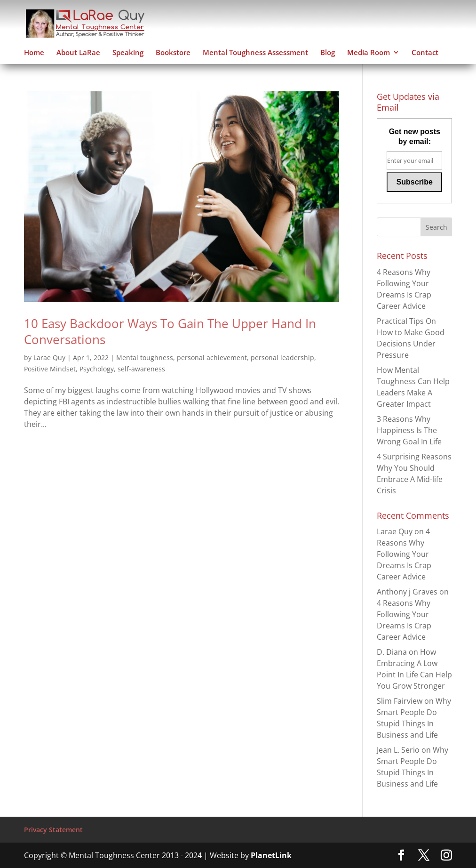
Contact (425, 53)
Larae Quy (49, 358)
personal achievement (212, 358)
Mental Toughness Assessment (255, 53)
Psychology (97, 369)
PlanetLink (271, 855)
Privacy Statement (53, 830)
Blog (328, 53)
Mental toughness (145, 358)
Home (34, 53)
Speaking (128, 53)
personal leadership (282, 358)
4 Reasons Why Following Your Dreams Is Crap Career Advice (404, 554)
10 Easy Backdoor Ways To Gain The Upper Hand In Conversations (170, 331)
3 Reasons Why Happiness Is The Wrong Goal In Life (409, 430)
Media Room (369, 53)
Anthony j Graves (407, 592)
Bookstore (173, 53)
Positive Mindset (50, 369)
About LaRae (78, 53)
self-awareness (141, 369)
